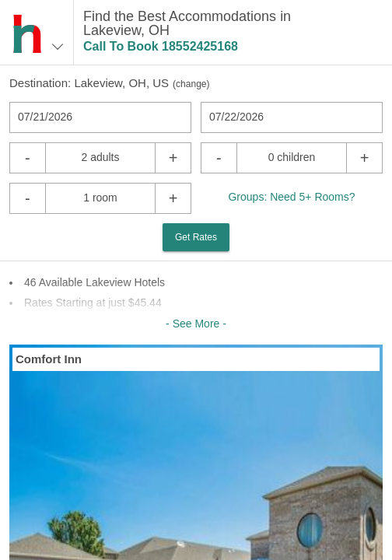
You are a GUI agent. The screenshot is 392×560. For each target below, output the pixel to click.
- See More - (196, 324)
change (191, 84)
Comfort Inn (49, 359)
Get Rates (196, 237)
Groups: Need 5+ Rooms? (291, 197)
